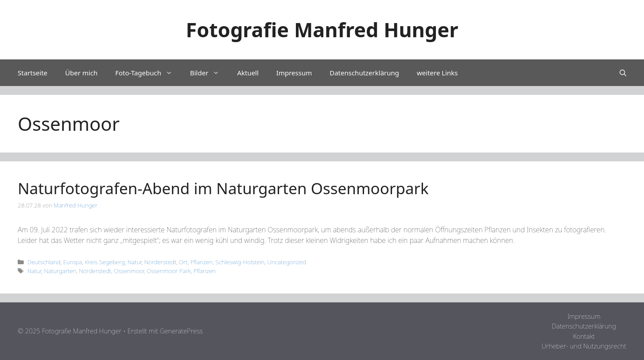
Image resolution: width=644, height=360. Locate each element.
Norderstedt (160, 262)
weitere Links (437, 73)
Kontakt (584, 336)
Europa (73, 262)
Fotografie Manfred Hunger (322, 29)
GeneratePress (181, 331)
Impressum (294, 73)
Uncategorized (287, 262)
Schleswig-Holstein (240, 262)
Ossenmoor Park (169, 271)
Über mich (81, 73)
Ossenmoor (129, 271)
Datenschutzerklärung (364, 73)
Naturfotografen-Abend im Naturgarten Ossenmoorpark (223, 188)
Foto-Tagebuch (148, 73)
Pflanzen (202, 262)
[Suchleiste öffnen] (623, 73)
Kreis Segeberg (105, 262)
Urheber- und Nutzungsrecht (584, 346)
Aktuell (248, 73)
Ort (183, 262)
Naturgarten (60, 271)
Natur (134, 262)
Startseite (33, 73)
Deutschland (44, 262)
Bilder (209, 73)
